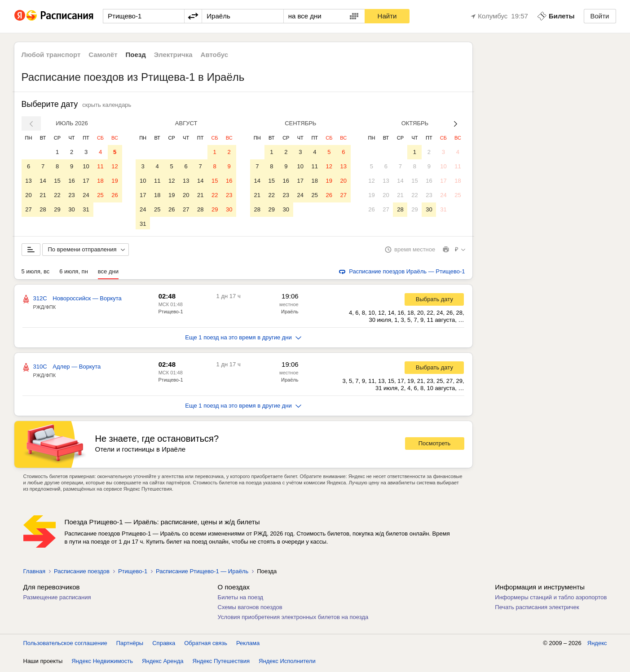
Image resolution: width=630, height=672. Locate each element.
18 (100, 181)
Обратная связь (206, 645)
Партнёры (130, 645)
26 (115, 195)
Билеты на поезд (241, 599)
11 (100, 166)
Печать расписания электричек (537, 609)
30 (71, 209)
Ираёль (290, 313)
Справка (164, 645)
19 (115, 181)
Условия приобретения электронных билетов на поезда (293, 619)
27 (28, 209)
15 (57, 181)
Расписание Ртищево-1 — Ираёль (202, 573)
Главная (34, 573)
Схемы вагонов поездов (250, 609)
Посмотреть (435, 445)
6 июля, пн (74, 273)
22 (57, 195)
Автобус (215, 55)
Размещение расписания (57, 599)
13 (28, 181)
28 (43, 209)
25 (100, 195)
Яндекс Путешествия (221, 663)
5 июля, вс (36, 273)
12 (115, 166)
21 (43, 195)
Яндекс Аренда (163, 663)
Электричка (173, 55)
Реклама (248, 645)
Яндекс (597, 645)
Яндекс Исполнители (287, 663)
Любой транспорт (51, 55)
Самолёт (103, 55)
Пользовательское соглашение (65, 645)
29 (57, 209)
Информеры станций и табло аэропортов (551, 599)
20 (28, 195)
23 (71, 195)
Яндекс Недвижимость (102, 663)
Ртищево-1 (171, 313)
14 (43, 181)
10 (86, 166)
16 (71, 181)
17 (86, 181)
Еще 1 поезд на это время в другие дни (243, 339)
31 (86, 209)
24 (86, 195)
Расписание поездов (82, 573)
